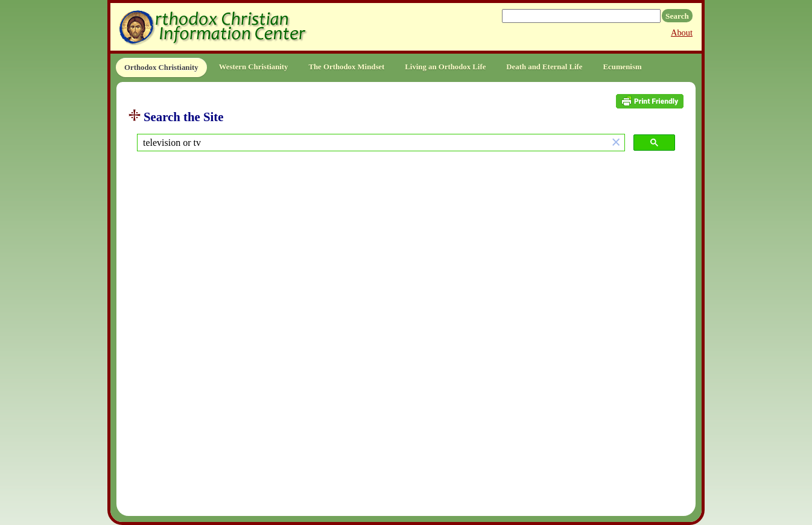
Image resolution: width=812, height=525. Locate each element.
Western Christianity (254, 67)
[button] (616, 143)
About (682, 33)
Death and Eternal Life (544, 67)
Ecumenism (623, 67)
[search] (373, 143)
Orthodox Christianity (161, 68)
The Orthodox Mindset (346, 67)
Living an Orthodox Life (445, 67)
